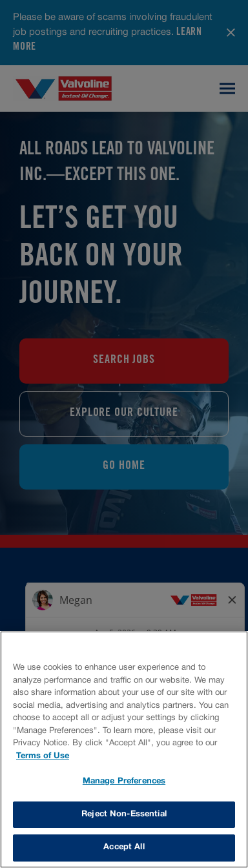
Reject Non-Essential (124, 814)
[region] (124, 749)
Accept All (124, 847)
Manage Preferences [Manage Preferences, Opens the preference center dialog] (124, 781)
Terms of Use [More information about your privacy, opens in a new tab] (43, 756)
